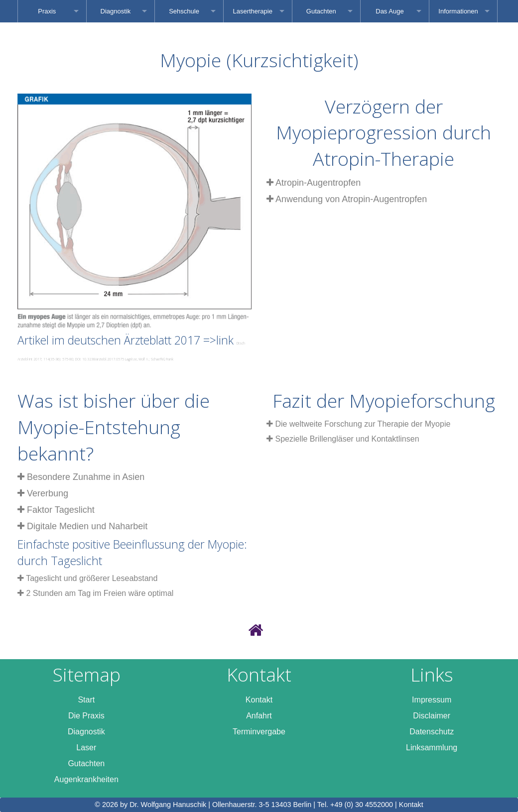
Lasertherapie (253, 11)
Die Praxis (86, 716)
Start (86, 700)
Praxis (47, 11)
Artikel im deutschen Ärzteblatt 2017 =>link (131, 347)
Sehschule (184, 11)
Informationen (458, 11)
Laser (86, 748)
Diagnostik (116, 11)
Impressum (432, 700)
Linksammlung (432, 748)
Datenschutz (432, 732)
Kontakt (259, 700)
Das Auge (389, 11)
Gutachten (321, 11)
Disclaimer (432, 716)
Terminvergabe (259, 732)
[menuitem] (52, 11)
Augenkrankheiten (86, 779)
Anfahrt (259, 716)
